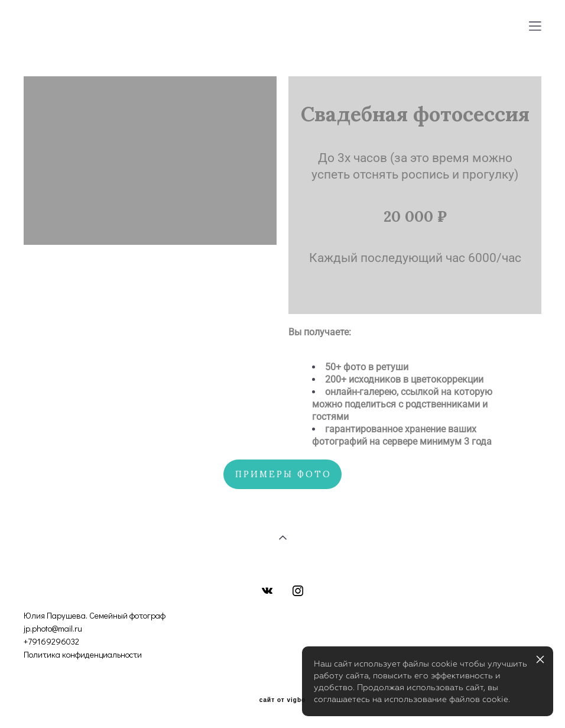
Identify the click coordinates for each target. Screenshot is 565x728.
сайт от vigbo (282, 700)
